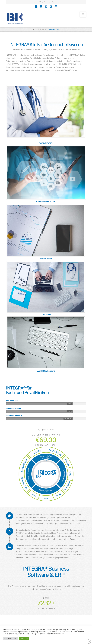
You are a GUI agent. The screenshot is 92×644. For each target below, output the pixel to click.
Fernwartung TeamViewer (52, 2)
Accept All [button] (24, 639)
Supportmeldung (38, 2)
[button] (83, 14)
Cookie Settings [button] (10, 639)
